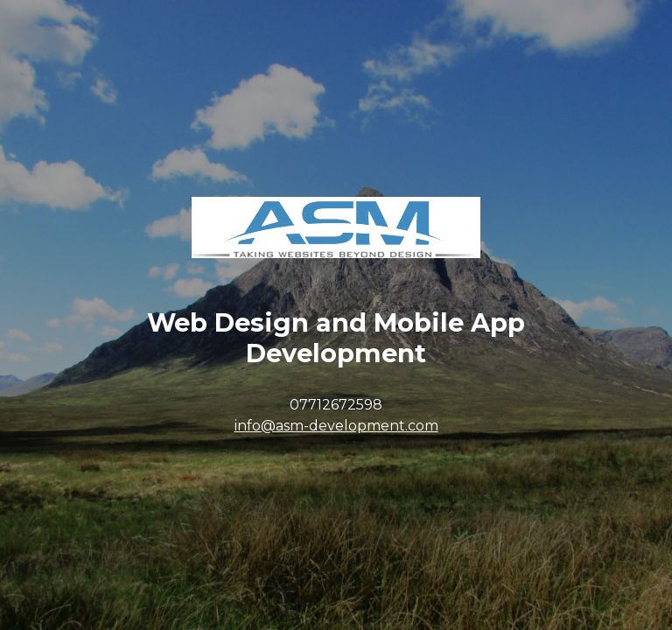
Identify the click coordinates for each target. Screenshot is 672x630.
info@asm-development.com (336, 426)
